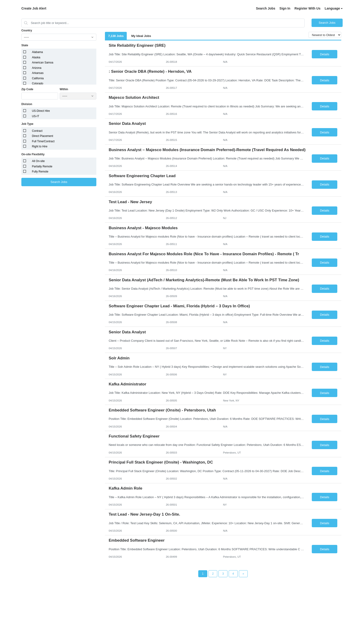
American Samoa (42, 63)
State (25, 45)
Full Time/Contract (43, 141)
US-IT (35, 116)
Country (27, 30)
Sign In (285, 8)
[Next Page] (243, 574)
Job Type (27, 124)
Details (325, 54)
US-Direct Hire (41, 111)
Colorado (37, 83)
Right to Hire (40, 146)
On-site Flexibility (33, 154)
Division (27, 104)
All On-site (38, 161)
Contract (37, 131)
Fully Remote (40, 172)
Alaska (36, 57)
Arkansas (38, 73)
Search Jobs (266, 8)
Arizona (37, 68)
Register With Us (308, 8)
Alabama (37, 52)
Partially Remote (42, 166)
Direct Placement (42, 136)
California (38, 78)
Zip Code (27, 89)
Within (64, 89)
